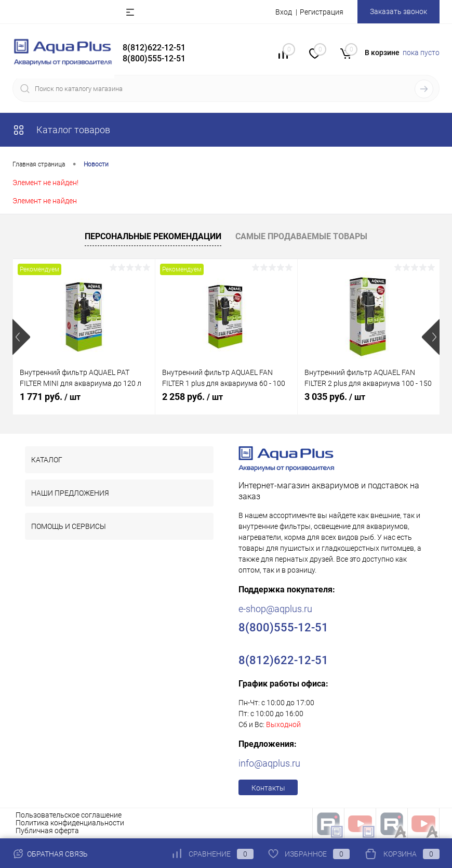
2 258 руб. (192, 397)
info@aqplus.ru (269, 763)
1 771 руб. (50, 397)
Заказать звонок (398, 11)
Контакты (268, 788)
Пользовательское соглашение (69, 815)
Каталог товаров (61, 130)
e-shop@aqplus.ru (275, 609)
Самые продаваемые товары (301, 236)
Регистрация (322, 12)
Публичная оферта (47, 831)
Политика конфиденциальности (70, 823)
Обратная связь (50, 854)
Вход (284, 12)
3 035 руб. (335, 397)
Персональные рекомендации (153, 236)
